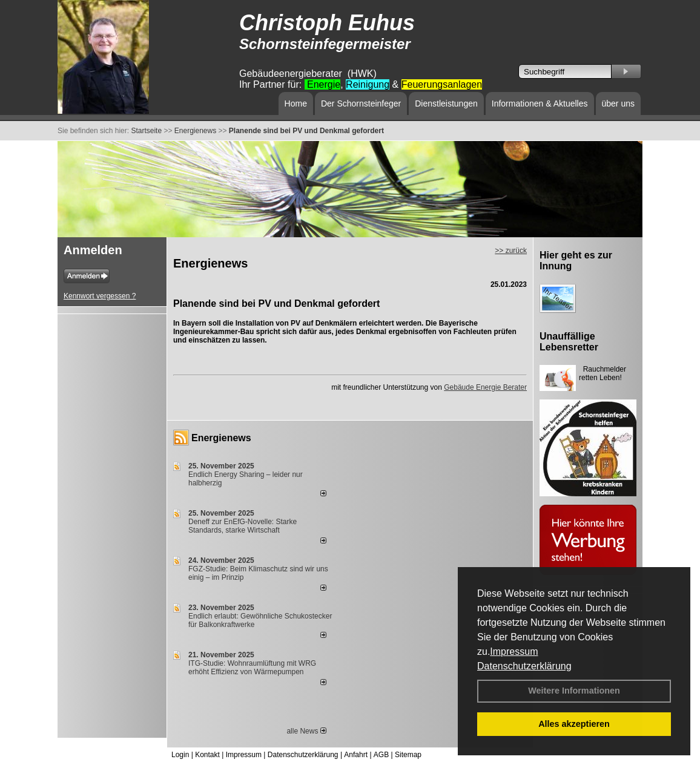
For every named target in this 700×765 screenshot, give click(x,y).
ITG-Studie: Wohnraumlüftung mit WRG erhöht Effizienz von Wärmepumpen (252, 668)
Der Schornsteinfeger (361, 103)
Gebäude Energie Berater (485, 387)
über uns (618, 103)
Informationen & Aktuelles (540, 103)
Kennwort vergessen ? (100, 296)
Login (180, 755)
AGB (381, 755)
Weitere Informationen (574, 691)
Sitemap (408, 755)
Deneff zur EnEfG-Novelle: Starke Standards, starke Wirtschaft (243, 526)
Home (296, 103)
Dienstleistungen (446, 103)
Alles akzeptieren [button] (574, 724)
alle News (306, 731)
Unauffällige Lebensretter (569, 342)
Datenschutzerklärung (524, 666)
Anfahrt (356, 755)
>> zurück (511, 251)
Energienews (221, 438)
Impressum (514, 652)
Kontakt (207, 755)
